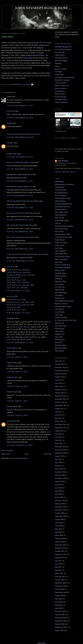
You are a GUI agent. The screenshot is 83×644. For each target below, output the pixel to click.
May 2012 (58, 418)
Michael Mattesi (39, 55)
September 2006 (61, 592)
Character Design (61, 58)
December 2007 (61, 545)
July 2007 (58, 561)
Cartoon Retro (60, 55)
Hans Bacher (60, 351)
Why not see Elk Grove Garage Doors (20, 225)
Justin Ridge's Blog (62, 220)
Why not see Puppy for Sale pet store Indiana (23, 201)
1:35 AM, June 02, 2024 (17, 386)
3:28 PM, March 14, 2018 (18, 291)
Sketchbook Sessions (62, 207)
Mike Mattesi (59, 182)
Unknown (10, 143)
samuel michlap (60, 276)
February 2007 (60, 577)
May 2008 (58, 529)
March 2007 (59, 573)
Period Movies (60, 91)
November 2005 (61, 621)
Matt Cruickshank (61, 259)
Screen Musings (61, 97)
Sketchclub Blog (61, 348)
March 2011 (59, 443)
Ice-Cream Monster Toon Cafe (66, 320)
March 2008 (59, 535)
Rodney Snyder (12, 392)
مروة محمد (10, 266)
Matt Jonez (59, 262)
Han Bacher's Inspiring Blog (65, 77)
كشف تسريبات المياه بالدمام (16, 299)
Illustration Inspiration (62, 80)
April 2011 (59, 440)
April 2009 (59, 494)
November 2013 (61, 371)
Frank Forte (11, 111)
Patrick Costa (60, 298)
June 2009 (59, 488)
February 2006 (60, 611)
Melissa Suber (60, 270)
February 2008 (60, 539)
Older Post (48, 454)
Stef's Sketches (60, 251)
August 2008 (59, 520)
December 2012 (61, 396)
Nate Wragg (28, 58)
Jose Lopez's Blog (61, 212)
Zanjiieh (10, 123)
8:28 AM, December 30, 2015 (20, 249)
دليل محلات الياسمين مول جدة (20, 327)
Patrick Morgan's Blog (63, 198)
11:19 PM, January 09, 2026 (20, 445)
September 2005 (61, 627)
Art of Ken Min (60, 287)
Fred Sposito (59, 284)
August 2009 (59, 481)
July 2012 (58, 412)
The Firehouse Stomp (63, 256)
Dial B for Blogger (61, 61)
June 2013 (59, 383)
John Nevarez (63, 161)
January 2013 (60, 393)
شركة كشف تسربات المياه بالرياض (18, 272)
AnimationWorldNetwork (63, 204)
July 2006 (58, 599)
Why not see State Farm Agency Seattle (21, 162)
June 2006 (59, 602)
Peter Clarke (59, 331)
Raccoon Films (60, 94)
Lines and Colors (61, 83)
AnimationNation (61, 190)
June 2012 (59, 415)
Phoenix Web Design (14, 154)
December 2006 (61, 583)
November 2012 (61, 399)
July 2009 (58, 485)
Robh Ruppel (60, 329)
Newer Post (5, 454)
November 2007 (61, 548)
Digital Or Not (60, 334)
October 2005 (60, 624)
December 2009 (61, 478)
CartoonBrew (60, 187)
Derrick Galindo (12, 406)
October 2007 (60, 551)
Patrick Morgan (60, 201)
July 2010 (58, 459)
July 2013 (58, 380)
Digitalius (58, 63)
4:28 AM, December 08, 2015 (20, 232)
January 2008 (60, 542)
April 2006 (59, 608)
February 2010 (60, 472)
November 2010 (61, 450)
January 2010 (60, 475)
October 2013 (60, 374)
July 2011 (58, 434)
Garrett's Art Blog (61, 318)
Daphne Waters (12, 363)
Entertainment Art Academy (65, 184)
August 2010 (59, 456)
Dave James (59, 232)
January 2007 (60, 580)
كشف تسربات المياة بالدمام (16, 310)
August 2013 (59, 377)
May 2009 (58, 491)
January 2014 (60, 364)
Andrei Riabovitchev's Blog (64, 301)
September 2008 (61, 516)
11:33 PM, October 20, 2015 (20, 157)
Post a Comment (7, 451)
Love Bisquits (60, 312)
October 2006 (60, 589)
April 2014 (59, 361)
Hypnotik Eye (60, 290)
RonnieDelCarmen (61, 193)
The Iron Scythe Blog (62, 265)
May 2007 (58, 567)
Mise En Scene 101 (62, 86)
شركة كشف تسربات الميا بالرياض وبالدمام (21, 275)
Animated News (60, 209)
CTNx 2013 (42, 43)
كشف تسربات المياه (14, 277)
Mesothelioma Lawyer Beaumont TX (19, 174)
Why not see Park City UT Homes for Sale (22, 213)
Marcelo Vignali (60, 345)
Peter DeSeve (60, 340)
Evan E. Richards (61, 69)
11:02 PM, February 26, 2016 (20, 261)
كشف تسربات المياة (14, 307)
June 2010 (59, 462)
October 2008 (60, 513)
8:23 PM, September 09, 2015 (20, 137)
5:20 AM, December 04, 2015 (20, 181)
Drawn (57, 66)
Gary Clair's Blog (61, 254)
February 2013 (60, 390)
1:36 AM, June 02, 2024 (17, 401)
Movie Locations (61, 88)
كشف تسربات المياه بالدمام (16, 280)
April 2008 (59, 532)
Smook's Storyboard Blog (64, 226)
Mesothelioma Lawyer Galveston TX (19, 187)
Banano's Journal (61, 304)
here (32, 76)
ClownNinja (59, 295)
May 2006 (58, 605)
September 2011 (61, 428)
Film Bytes (59, 72)
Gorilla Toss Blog (61, 243)
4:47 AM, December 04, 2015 (20, 169)
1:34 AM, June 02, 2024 (17, 357)
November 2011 (61, 424)
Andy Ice (58, 223)
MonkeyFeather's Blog (63, 306)
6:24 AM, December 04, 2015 (20, 196)
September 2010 (61, 453)
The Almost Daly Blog (62, 268)
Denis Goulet (60, 218)
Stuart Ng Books (61, 215)
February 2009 (60, 500)
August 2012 (59, 409)
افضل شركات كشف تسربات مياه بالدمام (20, 302)
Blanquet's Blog (60, 281)
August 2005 (59, 630)
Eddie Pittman (60, 240)
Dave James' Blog (61, 229)
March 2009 (59, 497)
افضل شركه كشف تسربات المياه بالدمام (20, 305)
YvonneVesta (11, 421)
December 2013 (61, 367)
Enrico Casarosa (61, 196)
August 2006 (59, 596)
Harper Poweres (12, 377)
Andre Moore (60, 309)
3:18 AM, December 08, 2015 (20, 220)
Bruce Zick (59, 342)
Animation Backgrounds (63, 47)
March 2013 (59, 386)
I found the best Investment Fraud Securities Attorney (25, 254)
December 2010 (61, 447)
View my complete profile (65, 172)
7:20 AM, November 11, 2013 (20, 106)
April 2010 (59, 466)
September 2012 (61, 405)
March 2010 (59, 469)
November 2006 (61, 586)
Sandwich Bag (60, 273)
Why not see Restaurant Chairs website (21, 237)
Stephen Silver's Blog (62, 234)
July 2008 (58, 523)
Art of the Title (60, 52)
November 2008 (61, 510)
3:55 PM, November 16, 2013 (20, 118)
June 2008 (59, 526)
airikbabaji (59, 279)
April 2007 (59, 570)
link (48, 427)
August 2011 (59, 431)
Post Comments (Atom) (19, 458)
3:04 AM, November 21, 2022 (20, 343)
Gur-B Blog (59, 248)
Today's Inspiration (61, 102)
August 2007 (59, 558)
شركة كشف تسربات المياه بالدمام (18, 270)
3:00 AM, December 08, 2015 (20, 208)
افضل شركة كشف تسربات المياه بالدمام (20, 285)
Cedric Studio (60, 245)
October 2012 (60, 402)
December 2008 (61, 507)
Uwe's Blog (59, 315)
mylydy (9, 96)
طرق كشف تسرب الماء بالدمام (17, 287)
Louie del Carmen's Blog (64, 237)
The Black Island (61, 100)
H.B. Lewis (59, 337)
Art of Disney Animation (63, 50)
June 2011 (59, 437)
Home (27, 454)
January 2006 (60, 615)
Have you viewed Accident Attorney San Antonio (24, 134)
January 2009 (60, 504)
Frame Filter (59, 75)
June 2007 (59, 564)
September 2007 (61, 554)
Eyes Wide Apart (61, 293)
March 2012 (59, 421)
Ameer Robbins (12, 348)
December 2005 (61, 618)
